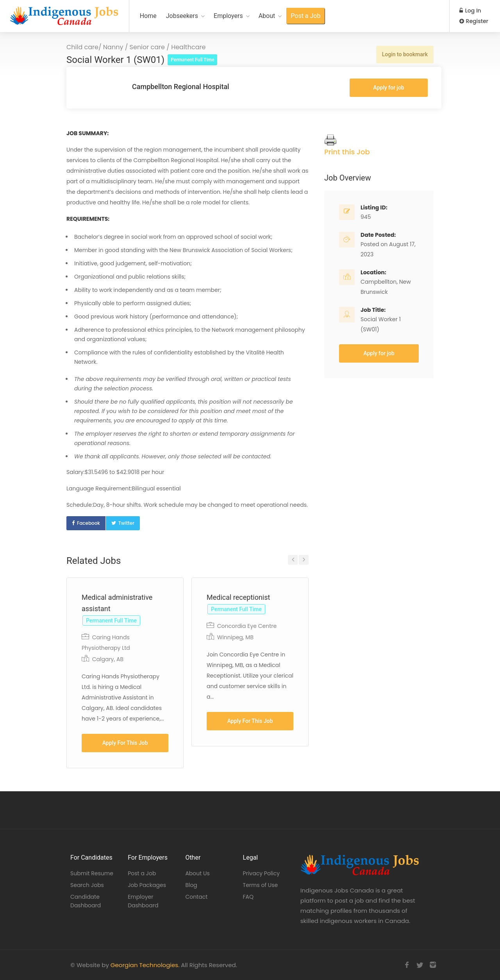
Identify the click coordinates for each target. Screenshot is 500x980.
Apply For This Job (125, 743)
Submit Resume (92, 873)
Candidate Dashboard (86, 901)
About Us (197, 873)
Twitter (126, 523)
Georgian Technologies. (145, 965)
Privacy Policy (262, 873)
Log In (470, 11)
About (267, 16)
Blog (191, 885)
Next (304, 560)
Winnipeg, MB (235, 637)
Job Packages (147, 885)
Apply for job (388, 88)
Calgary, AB (108, 659)
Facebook (88, 523)
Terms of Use (261, 885)
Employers (228, 16)
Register (474, 21)
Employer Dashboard (143, 901)
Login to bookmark (405, 54)
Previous (293, 560)
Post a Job (305, 16)
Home (148, 16)
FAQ (248, 897)
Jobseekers (182, 16)
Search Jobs (87, 885)
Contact (196, 897)
